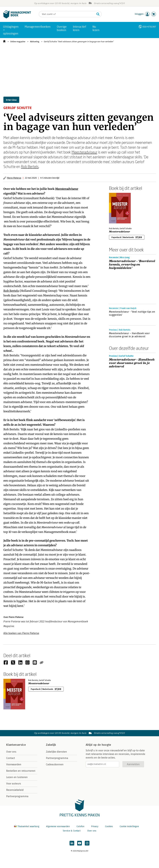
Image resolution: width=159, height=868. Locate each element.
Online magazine (18, 42)
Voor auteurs (14, 784)
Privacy (95, 826)
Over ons (11, 752)
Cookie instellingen (129, 826)
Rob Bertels (30, 166)
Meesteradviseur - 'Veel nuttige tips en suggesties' (132, 313)
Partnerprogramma (17, 796)
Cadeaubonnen (55, 764)
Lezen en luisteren (17, 777)
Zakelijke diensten (56, 752)
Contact (11, 758)
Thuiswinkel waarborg (27, 826)
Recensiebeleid (15, 790)
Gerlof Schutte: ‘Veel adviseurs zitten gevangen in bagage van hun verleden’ (79, 42)
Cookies (109, 826)
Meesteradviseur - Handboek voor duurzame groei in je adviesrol (132, 363)
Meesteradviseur (84, 152)
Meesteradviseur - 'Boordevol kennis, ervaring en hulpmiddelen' (132, 265)
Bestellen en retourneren (21, 771)
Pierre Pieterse (14, 178)
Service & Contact (72, 831)
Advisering (35, 42)
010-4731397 (149, 27)
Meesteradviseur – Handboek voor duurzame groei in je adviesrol (129, 335)
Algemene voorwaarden (58, 826)
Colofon (80, 826)
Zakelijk (51, 745)
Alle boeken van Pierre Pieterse (21, 633)
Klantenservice (16, 745)
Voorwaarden (14, 764)
